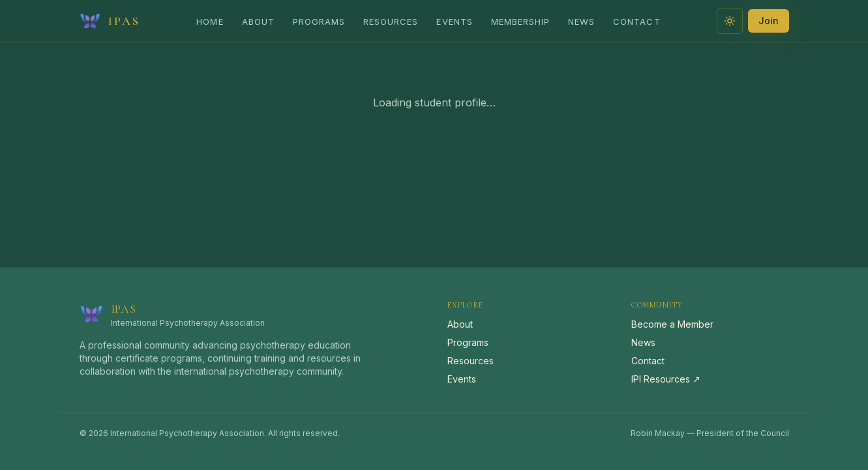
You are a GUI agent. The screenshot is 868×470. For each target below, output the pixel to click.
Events (454, 22)
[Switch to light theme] (730, 21)
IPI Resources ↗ (666, 379)
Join (769, 21)
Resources (391, 22)
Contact (636, 22)
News (581, 22)
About (258, 22)
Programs (319, 22)
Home (210, 22)
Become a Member (672, 324)
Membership (520, 22)
